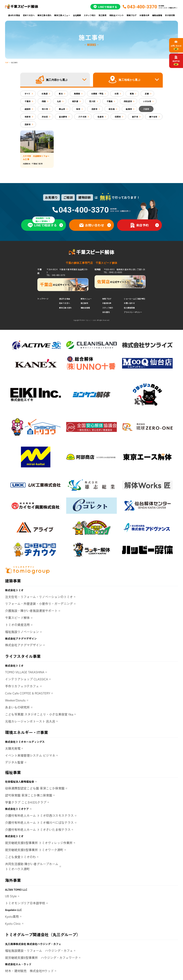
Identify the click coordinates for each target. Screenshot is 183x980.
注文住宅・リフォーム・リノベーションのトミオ (39, 597)
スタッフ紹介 (90, 15)
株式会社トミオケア (17, 809)
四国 (44, 101)
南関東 (77, 94)
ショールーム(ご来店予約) (135, 299)
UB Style (11, 896)
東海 (132, 94)
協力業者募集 (129, 308)
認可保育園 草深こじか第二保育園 (29, 795)
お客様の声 (144, 15)
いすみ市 (147, 101)
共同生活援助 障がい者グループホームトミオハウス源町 (32, 866)
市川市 (45, 109)
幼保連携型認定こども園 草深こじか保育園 (35, 788)
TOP (7, 62)
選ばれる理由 (14, 15)
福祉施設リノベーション (22, 632)
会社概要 (77, 15)
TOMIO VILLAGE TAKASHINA (25, 672)
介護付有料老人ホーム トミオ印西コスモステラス (39, 815)
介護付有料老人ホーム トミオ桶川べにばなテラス (39, 822)
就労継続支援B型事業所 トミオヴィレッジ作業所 (39, 843)
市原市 (28, 117)
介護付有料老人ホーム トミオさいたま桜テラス (38, 830)
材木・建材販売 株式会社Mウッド (29, 971)
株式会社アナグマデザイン (24, 645)
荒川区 (92, 101)
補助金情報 (157, 15)
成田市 (28, 109)
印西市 (118, 117)
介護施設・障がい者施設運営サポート (31, 611)
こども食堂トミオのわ (20, 857)
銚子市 (135, 117)
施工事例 (102, 15)
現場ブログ (132, 15)
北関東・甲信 (97, 94)
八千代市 (82, 117)
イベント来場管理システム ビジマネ (30, 755)
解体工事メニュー (62, 15)
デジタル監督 (14, 762)
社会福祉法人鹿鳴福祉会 (20, 781)
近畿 (147, 94)
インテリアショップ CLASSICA (27, 679)
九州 (59, 101)
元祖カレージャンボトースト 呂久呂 (30, 721)
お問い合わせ (129, 303)
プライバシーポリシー (133, 312)
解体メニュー (86, 299)
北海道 (45, 94)
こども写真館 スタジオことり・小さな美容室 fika (39, 714)
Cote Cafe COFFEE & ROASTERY (28, 693)
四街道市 (128, 101)
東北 (61, 94)
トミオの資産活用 (17, 625)
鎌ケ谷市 (153, 117)
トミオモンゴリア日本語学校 (25, 903)
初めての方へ (29, 15)
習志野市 (63, 117)
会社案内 (106, 312)
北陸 (117, 94)
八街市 (146, 109)
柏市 (78, 109)
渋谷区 (45, 117)
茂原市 (95, 109)
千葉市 (28, 101)
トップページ (43, 299)
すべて (28, 94)
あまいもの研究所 (17, 707)
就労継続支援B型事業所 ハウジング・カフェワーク (41, 958)
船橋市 (129, 109)
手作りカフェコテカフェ (22, 686)
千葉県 (110, 101)
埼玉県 (112, 109)
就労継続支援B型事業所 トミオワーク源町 (34, 850)
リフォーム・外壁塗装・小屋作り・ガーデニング (39, 604)
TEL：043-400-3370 (56, 275)
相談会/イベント (117, 15)
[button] (55, 80)
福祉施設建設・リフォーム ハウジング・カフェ (39, 951)
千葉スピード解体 (17, 618)
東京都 (75, 101)
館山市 (62, 109)
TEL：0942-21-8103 (113, 272)
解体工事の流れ (45, 15)
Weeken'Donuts (15, 700)
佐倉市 (101, 117)
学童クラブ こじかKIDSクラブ (26, 802)
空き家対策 (170, 15)
